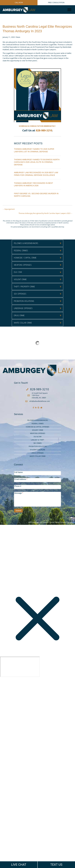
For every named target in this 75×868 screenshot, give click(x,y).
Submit (18, 511)
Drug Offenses (37, 453)
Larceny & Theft (38, 440)
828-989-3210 (44, 130)
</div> (20, 667)
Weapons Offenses (38, 433)
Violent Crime (38, 430)
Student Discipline (37, 450)
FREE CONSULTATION (56, 2)
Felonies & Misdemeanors (38, 420)
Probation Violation (38, 446)
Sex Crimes (37, 443)
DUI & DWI (38, 437)
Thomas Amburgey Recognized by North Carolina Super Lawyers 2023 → (45, 213)
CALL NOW (19, 2)
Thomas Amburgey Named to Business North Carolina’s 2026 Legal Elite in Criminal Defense (37, 162)
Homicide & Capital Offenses (37, 427)
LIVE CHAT (19, 865)
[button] (37, 243)
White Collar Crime (38, 456)
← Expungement (9, 209)
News (18, 37)
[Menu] (69, 10)
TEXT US (56, 865)
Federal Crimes (38, 424)
